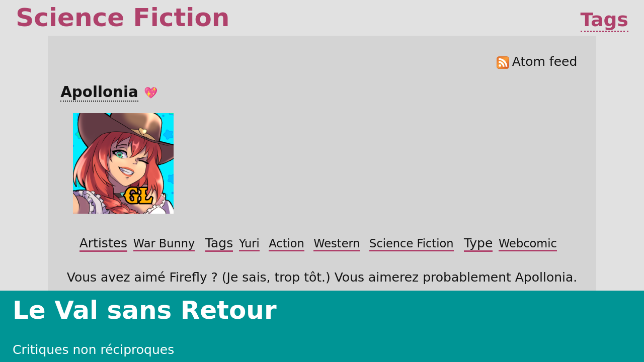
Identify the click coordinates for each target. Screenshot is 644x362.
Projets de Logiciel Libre (530, 14)
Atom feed (472, 104)
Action (217, 160)
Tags (607, 47)
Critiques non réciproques (306, 14)
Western (251, 160)
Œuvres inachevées (420, 14)
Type (171, 172)
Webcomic (205, 173)
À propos (617, 14)
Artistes (178, 148)
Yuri (192, 160)
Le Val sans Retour (98, 14)
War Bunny (219, 148)
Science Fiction (302, 160)
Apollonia (154, 124)
